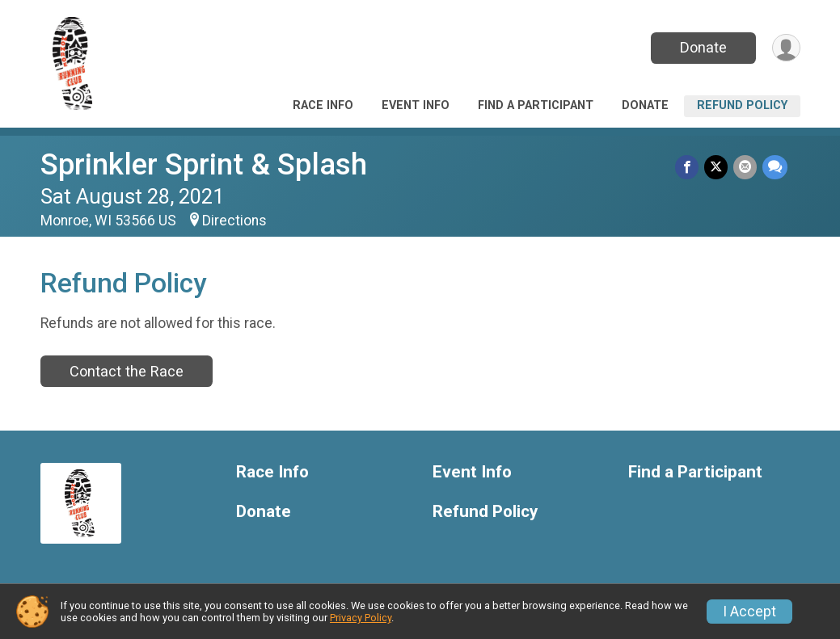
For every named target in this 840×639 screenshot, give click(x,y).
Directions (234, 221)
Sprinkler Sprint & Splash (204, 164)
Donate (701, 47)
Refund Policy (742, 105)
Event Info (416, 105)
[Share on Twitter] (718, 168)
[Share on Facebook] (689, 168)
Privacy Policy (361, 618)
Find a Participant (536, 105)
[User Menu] (785, 48)
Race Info (323, 105)
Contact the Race (127, 371)
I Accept (749, 612)
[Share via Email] (746, 168)
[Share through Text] (775, 168)
